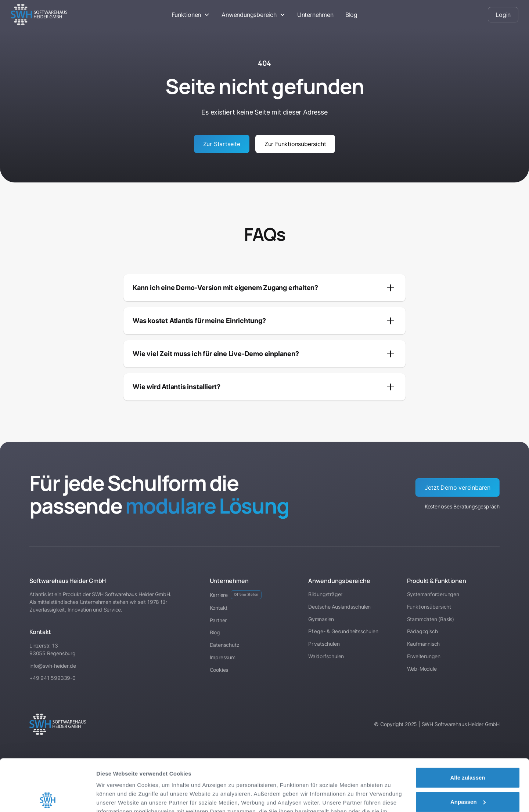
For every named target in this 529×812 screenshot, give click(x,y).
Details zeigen (115, 797)
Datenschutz (225, 645)
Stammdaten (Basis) (431, 619)
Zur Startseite (222, 144)
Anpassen (468, 750)
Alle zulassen (467, 726)
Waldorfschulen (326, 656)
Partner (218, 620)
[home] (64, 15)
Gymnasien (321, 619)
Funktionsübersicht (429, 607)
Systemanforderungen (433, 594)
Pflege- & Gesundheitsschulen (343, 631)
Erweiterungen (424, 656)
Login (503, 15)
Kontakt (219, 608)
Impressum (178, 777)
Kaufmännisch (424, 644)
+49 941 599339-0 (53, 678)
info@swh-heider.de (53, 666)
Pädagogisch (422, 631)
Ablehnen (468, 774)
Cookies (219, 670)
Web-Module (422, 669)
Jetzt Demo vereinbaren (458, 487)
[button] (191, 15)
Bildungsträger (325, 594)
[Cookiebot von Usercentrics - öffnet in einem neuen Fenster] (48, 798)
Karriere (236, 595)
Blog (351, 15)
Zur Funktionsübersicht (295, 144)
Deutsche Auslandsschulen (339, 607)
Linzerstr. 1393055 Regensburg (53, 649)
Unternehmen (315, 15)
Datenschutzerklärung (127, 777)
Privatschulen (324, 644)
